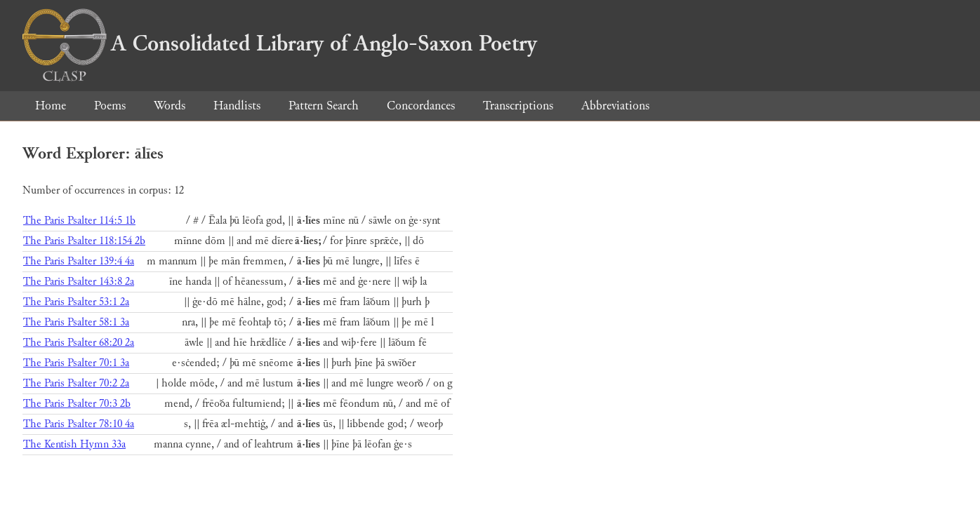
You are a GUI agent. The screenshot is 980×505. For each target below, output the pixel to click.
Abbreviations (615, 106)
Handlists (237, 106)
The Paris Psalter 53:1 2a (76, 302)
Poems (110, 106)
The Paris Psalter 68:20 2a (79, 343)
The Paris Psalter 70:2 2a (76, 383)
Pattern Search (324, 106)
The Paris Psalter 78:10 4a (79, 424)
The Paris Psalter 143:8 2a (79, 282)
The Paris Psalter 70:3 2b (77, 404)
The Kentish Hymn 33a (74, 444)
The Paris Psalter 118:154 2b (84, 241)
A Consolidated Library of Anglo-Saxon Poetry (280, 43)
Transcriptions (518, 106)
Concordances (421, 106)
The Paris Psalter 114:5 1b (79, 221)
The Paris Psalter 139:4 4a (79, 261)
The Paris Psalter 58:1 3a (76, 322)
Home (51, 106)
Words (170, 106)
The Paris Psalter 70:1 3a (76, 363)
